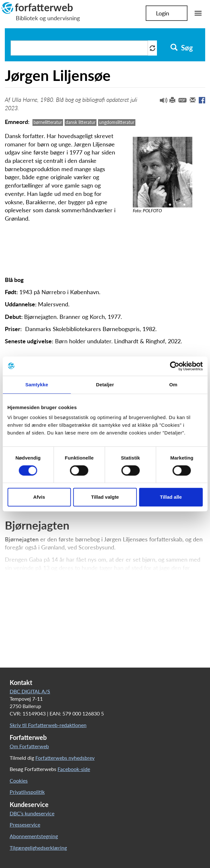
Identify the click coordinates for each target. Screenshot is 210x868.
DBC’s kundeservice (32, 813)
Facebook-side (74, 769)
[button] (161, 102)
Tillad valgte (105, 497)
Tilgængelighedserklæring (38, 848)
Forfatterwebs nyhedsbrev (65, 758)
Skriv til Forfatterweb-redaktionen (48, 725)
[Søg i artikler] (79, 48)
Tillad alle (171, 497)
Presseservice (25, 824)
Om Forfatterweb (29, 746)
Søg (182, 48)
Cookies (19, 780)
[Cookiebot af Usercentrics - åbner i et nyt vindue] (174, 366)
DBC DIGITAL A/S (30, 691)
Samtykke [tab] (37, 385)
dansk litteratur (81, 122)
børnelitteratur (48, 122)
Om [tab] (173, 385)
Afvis (39, 497)
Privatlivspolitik (27, 792)
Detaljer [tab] (105, 385)
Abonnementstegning (34, 836)
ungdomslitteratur (117, 122)
